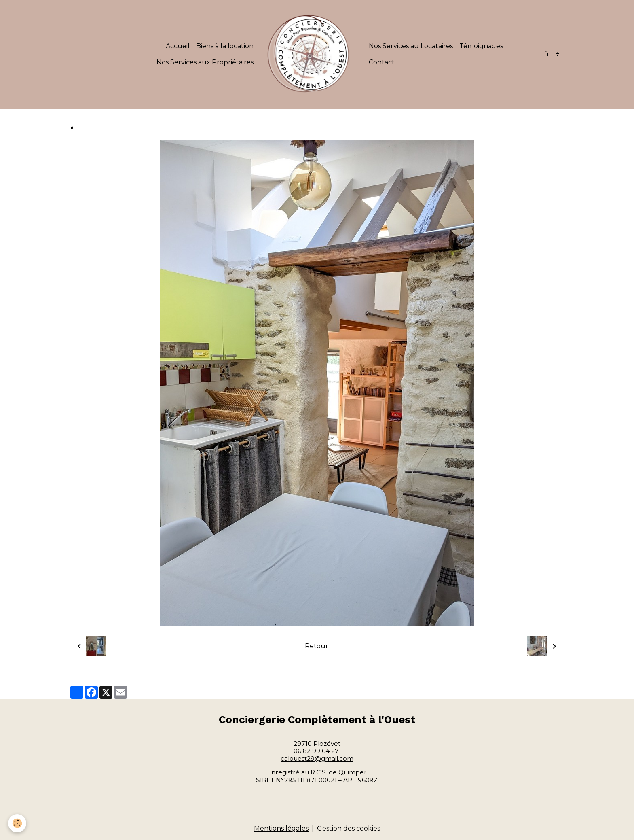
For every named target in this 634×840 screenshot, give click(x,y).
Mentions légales (281, 828)
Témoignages (481, 46)
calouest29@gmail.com (317, 758)
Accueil (178, 46)
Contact (382, 62)
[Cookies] (17, 823)
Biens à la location (225, 46)
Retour (317, 646)
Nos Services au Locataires (411, 46)
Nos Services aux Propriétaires (205, 62)
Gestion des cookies (349, 828)
